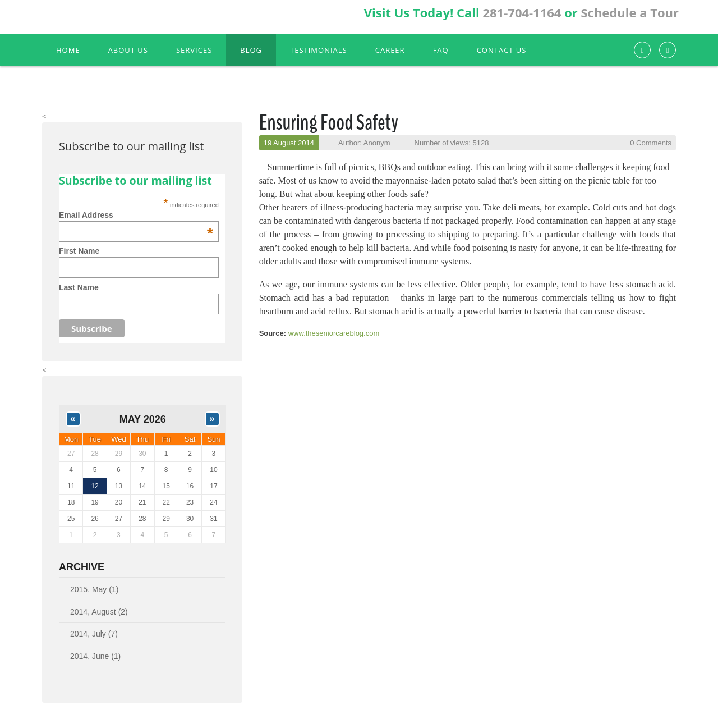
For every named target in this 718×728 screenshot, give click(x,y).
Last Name (79, 287)
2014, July (94, 634)
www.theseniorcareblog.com (334, 333)
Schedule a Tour (630, 12)
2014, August (99, 612)
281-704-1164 (522, 12)
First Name (79, 251)
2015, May (94, 589)
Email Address (136, 215)
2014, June (95, 656)
